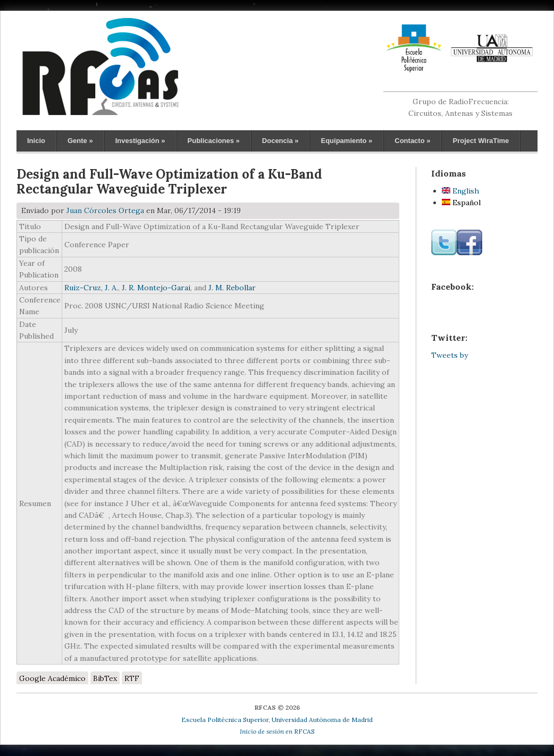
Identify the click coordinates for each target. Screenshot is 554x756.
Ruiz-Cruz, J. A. (91, 288)
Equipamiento (346, 141)
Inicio (36, 141)
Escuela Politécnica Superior (225, 720)
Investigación (140, 141)
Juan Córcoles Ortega (105, 211)
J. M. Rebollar (232, 288)
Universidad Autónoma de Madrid (322, 720)
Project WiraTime (481, 141)
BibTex (105, 678)
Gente (80, 141)
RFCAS (277, 731)
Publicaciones (214, 141)
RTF (132, 678)
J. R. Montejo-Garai (156, 288)
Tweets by (450, 355)
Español (461, 203)
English (460, 191)
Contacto (412, 141)
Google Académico (52, 678)
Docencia (280, 141)
